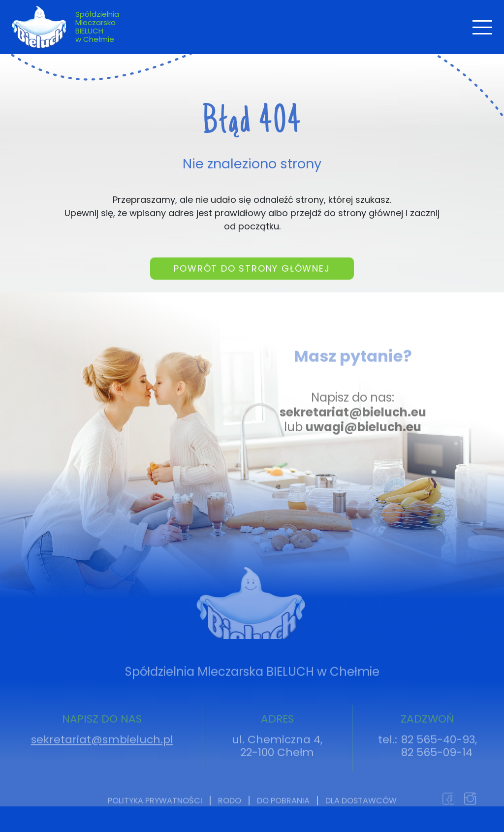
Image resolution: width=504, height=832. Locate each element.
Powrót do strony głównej (252, 279)
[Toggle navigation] (482, 27)
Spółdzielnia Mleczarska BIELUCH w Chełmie (97, 27)
